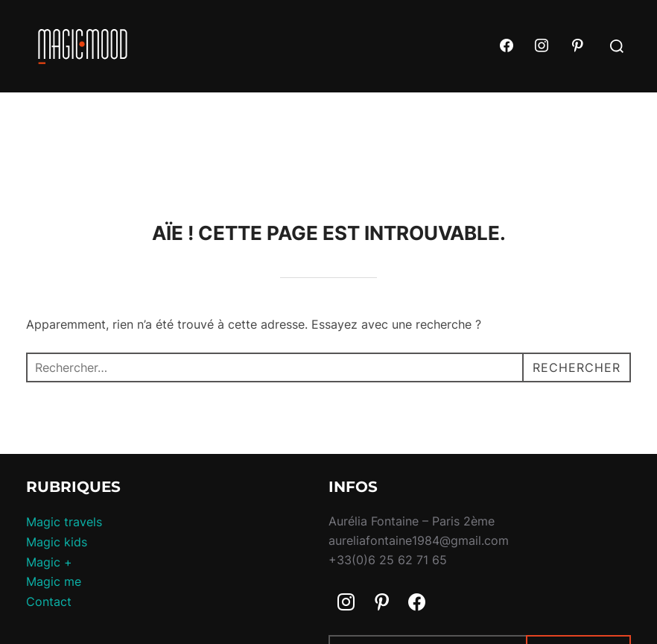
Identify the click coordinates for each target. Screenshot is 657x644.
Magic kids (57, 542)
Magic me (54, 581)
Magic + (49, 562)
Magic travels (64, 522)
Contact (49, 602)
